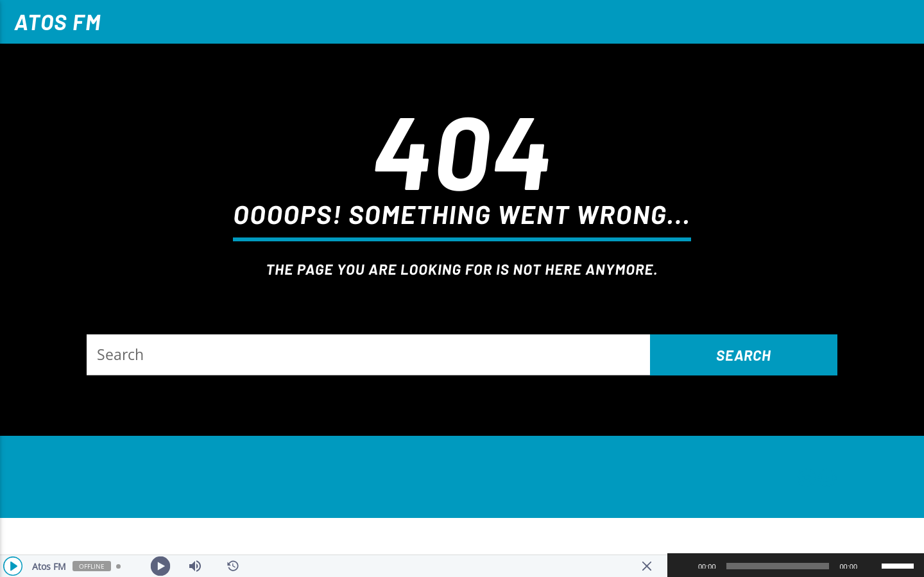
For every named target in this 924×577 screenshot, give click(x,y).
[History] (233, 566)
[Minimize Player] (647, 566)
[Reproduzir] (684, 566)
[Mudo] (871, 566)
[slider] (778, 566)
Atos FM (57, 22)
